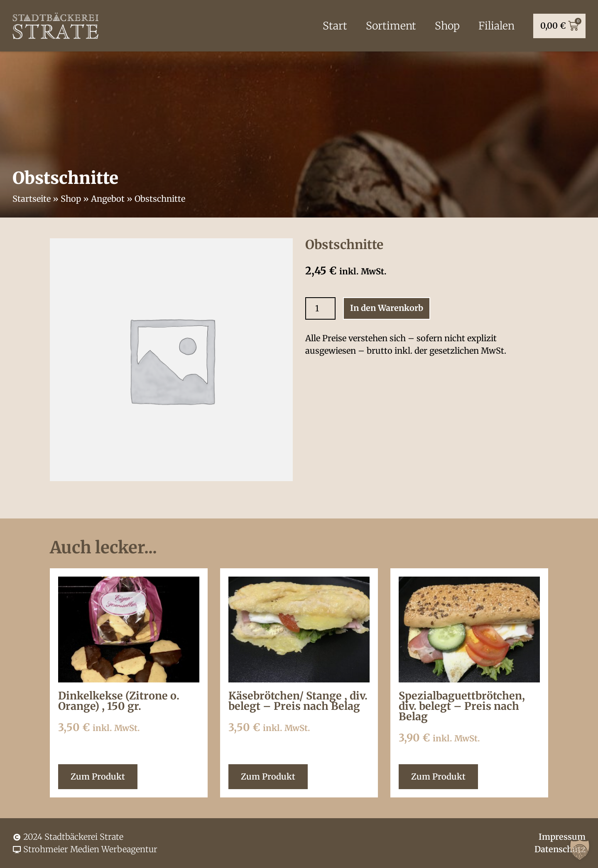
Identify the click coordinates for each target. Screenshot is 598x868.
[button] (580, 850)
